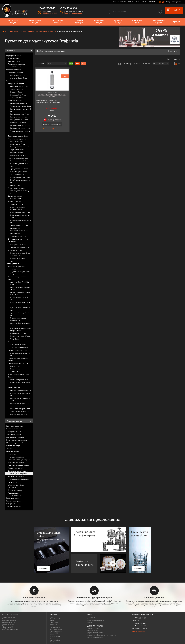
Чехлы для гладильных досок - (19, 359)
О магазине (91, 617)
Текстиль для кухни (15, 250)
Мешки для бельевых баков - (20, 384)
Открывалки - (17, 150)
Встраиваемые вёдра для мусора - (19, 319)
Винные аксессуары (14, 501)
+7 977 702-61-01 (139, 618)
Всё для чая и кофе (15, 196)
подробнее (43, 568)
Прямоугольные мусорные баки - (20, 293)
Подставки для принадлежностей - (19, 229)
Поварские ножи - (18, 103)
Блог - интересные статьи (96, 619)
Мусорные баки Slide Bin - (20, 309)
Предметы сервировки (16, 64)
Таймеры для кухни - (19, 247)
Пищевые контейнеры (16, 457)
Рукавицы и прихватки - (19, 260)
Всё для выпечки (14, 233)
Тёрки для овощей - (19, 169)
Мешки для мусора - (20, 380)
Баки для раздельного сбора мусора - (20, 329)
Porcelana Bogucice (56, 631)
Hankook (53, 626)
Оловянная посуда (99, 22)
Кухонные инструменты (17, 139)
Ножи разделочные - (19, 114)
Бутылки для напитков (16, 477)
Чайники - (16, 199)
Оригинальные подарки (158, 22)
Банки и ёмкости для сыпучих (19, 460)
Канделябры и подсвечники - (20, 273)
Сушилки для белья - (18, 363)
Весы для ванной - (18, 414)
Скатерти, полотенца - (20, 253)
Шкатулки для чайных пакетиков (16, 486)
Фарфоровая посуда (13, 22)
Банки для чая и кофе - (20, 212)
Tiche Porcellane (55, 640)
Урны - (14, 339)
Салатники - (16, 67)
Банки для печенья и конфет (18, 465)
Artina (52, 621)
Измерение (12, 242)
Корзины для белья (15, 342)
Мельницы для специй (16, 188)
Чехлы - (15, 369)
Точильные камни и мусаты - (20, 132)
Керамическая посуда (35, 22)
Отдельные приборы (16, 72)
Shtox (52, 638)
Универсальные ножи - (20, 106)
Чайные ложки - (18, 75)
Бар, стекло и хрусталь (58, 22)
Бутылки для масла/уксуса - (20, 221)
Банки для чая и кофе (16, 462)
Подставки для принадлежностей (15, 494)
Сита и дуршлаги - (18, 174)
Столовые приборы (79, 22)
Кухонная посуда (118, 22)
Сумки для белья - (19, 347)
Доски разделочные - (18, 136)
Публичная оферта (93, 634)
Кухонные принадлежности (18, 158)
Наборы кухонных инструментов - (18, 143)
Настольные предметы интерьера (16, 268)
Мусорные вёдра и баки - (18, 278)
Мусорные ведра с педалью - (20, 288)
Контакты (152, 2)
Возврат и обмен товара (95, 632)
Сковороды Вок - (18, 95)
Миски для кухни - (18, 172)
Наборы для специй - (20, 161)
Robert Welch (54, 633)
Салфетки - (16, 256)
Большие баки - (18, 333)
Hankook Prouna (55, 628)
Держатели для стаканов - (20, 394)
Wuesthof (53, 642)
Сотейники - (16, 98)
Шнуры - (15, 366)
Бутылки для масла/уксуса (45, 31)
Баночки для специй (15, 468)
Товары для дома (137, 22)
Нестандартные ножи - (20, 125)
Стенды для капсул (15, 490)
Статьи (144, 2)
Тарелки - (14, 61)
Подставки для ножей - (20, 128)
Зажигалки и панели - (20, 177)
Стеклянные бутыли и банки (18, 479)
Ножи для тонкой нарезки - (20, 110)
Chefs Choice (54, 622)
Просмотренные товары (95, 637)
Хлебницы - (16, 204)
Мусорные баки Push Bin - (20, 304)
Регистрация (176, 2)
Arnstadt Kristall (55, 619)
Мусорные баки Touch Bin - (20, 283)
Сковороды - (16, 89)
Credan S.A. (54, 624)
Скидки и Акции (134, 2)
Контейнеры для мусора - (20, 181)
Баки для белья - (18, 345)
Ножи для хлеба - (18, 117)
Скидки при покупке (54, 120)
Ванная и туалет (14, 388)
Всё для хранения (27, 31)
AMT (51, 617)
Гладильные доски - (18, 350)
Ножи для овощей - (19, 120)
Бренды (176, 22)
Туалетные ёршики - (20, 411)
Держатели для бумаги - (19, 405)
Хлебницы (12, 454)
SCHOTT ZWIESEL (55, 636)
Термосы (10, 449)
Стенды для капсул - (19, 225)
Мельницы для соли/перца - (20, 192)
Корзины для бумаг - (20, 336)
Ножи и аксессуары (15, 100)
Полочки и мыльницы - (20, 390)
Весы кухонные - (18, 245)
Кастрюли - (16, 92)
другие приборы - (18, 78)
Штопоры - (16, 152)
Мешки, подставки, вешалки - (19, 376)
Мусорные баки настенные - (20, 324)
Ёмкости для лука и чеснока (18, 471)
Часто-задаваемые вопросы (96, 621)
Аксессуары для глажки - (20, 354)
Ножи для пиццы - (18, 155)
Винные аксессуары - (18, 239)
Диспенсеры (13, 482)
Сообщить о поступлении (52, 124)
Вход (168, 2)
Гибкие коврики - (18, 236)
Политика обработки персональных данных (102, 636)
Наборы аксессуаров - (20, 409)
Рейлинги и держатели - (19, 165)
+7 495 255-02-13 (139, 623)
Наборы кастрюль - (19, 87)
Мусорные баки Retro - (19, 299)
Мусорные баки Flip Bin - (19, 314)
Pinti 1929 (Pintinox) (56, 629)
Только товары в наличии (129, 64)
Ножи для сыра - (18, 122)
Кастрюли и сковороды (17, 84)
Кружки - (13, 58)
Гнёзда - (15, 372)
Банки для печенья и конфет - (20, 216)
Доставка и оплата (119, 2)
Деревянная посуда (14, 434)
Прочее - (15, 185)
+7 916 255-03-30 (139, 626)
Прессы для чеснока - (20, 147)
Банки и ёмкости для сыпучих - (17, 208)
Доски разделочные (14, 432)
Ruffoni (52, 635)
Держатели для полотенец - (20, 400)
